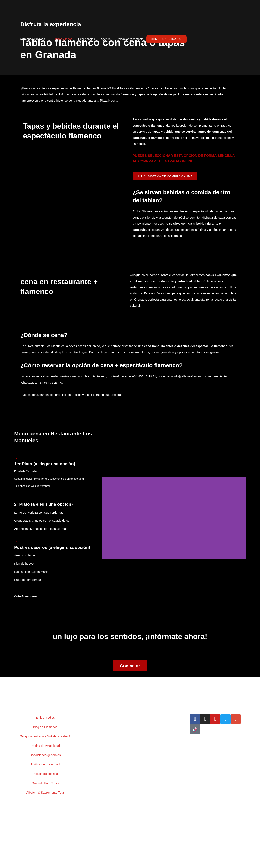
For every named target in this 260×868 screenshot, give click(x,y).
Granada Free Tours (45, 783)
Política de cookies (45, 774)
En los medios (45, 718)
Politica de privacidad (45, 764)
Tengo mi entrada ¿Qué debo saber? (45, 736)
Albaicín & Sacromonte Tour (45, 792)
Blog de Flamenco (45, 727)
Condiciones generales (45, 755)
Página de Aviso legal (45, 746)
